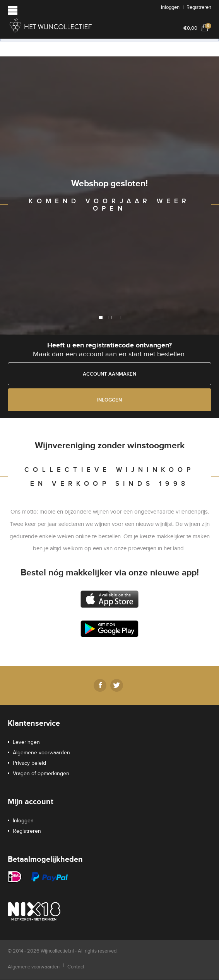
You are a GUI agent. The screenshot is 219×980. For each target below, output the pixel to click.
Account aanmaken (109, 374)
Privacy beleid (29, 763)
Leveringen (26, 742)
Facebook (100, 685)
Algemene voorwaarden (41, 753)
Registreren (199, 7)
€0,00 (197, 27)
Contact (76, 967)
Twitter (117, 685)
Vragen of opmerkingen (41, 774)
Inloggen (170, 7)
